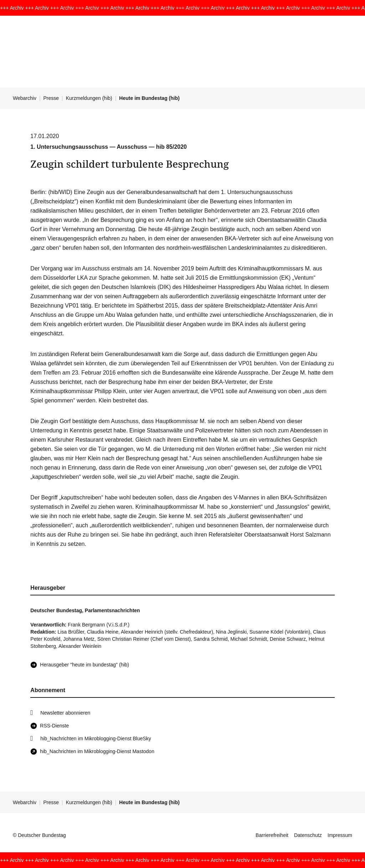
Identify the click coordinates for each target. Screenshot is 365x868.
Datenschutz (308, 835)
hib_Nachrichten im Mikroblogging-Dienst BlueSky (96, 738)
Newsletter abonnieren (65, 713)
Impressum (340, 835)
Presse (51, 98)
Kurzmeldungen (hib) (89, 98)
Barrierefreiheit (272, 835)
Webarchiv (25, 98)
